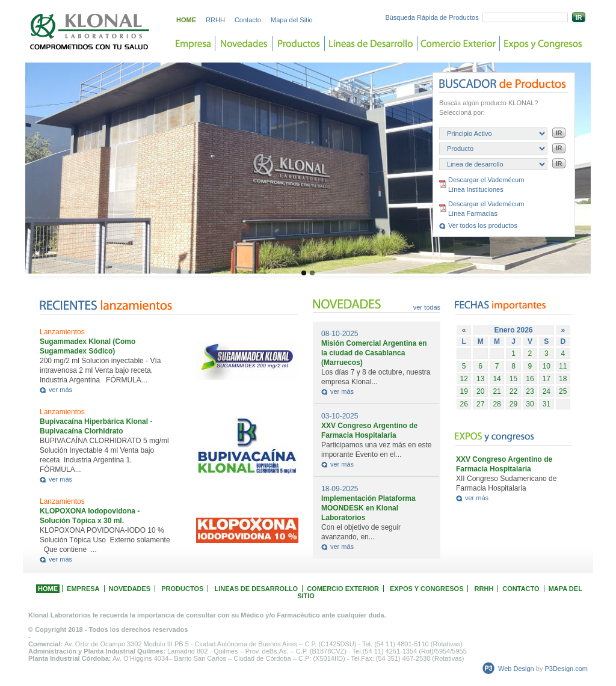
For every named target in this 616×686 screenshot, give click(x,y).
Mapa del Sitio (292, 20)
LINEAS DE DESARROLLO (256, 589)
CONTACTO (521, 589)
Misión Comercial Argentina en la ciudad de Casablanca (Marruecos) (374, 353)
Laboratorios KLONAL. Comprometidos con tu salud (90, 32)
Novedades (244, 44)
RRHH (215, 20)
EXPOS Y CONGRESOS (427, 589)
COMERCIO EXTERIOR (343, 589)
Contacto (248, 20)
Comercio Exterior (459, 44)
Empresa (193, 44)
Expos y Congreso (543, 44)
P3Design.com (566, 669)
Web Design (516, 669)
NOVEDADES (130, 589)
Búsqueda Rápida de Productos (432, 17)
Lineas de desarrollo (371, 44)
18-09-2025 (340, 489)
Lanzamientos (62, 332)
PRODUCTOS (182, 589)
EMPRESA (83, 589)
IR (579, 17)
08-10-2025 (340, 334)
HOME (186, 20)
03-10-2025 (340, 416)
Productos (299, 44)
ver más (60, 390)
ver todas (427, 307)
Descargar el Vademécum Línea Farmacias (486, 209)
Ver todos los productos (483, 225)
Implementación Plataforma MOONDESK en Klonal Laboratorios (368, 508)
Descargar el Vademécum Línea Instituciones (486, 185)
